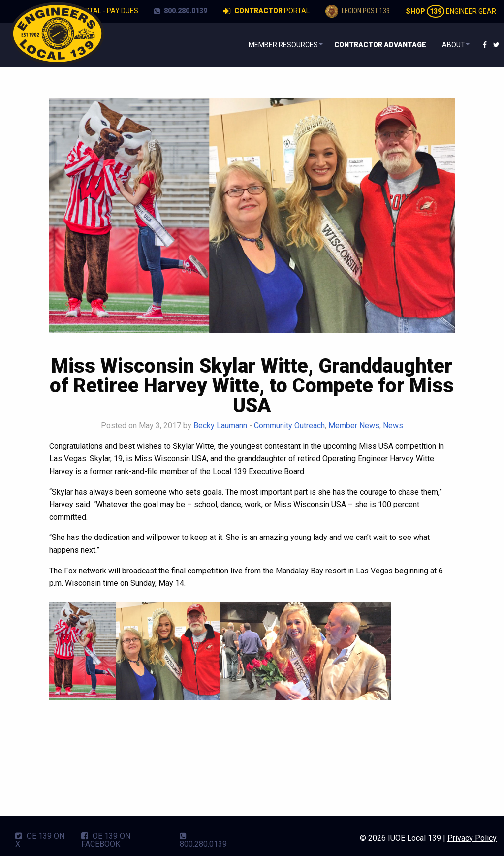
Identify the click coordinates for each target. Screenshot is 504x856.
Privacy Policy (472, 838)
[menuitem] (274, 45)
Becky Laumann (220, 426)
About (449, 45)
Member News (354, 426)
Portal (266, 11)
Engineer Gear (451, 11)
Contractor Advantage (375, 45)
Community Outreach (289, 426)
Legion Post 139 (358, 11)
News (393, 426)
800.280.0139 (181, 11)
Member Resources (272, 45)
